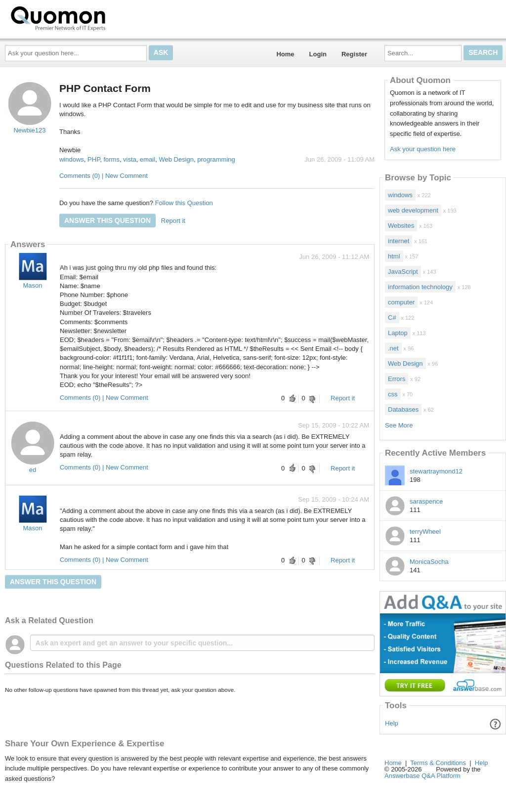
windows (72, 159)
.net (393, 348)
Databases (403, 409)
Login (318, 54)
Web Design (176, 159)
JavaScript (403, 272)
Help (392, 723)
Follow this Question (184, 203)
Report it (173, 221)
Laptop (398, 333)
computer (401, 302)
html (394, 256)
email (148, 159)
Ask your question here (423, 149)
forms (111, 159)
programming (216, 159)
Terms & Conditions (438, 763)
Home (285, 54)
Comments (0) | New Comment (104, 176)
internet (399, 241)
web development (413, 210)
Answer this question (107, 220)
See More (399, 425)
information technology (420, 287)
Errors (397, 379)
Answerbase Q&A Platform (422, 776)
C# (392, 318)
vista (130, 159)
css (393, 394)
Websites (401, 226)
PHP (94, 159)
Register (354, 54)
